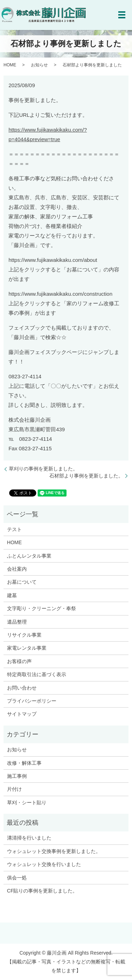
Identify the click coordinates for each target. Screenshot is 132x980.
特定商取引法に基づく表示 (37, 674)
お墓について (22, 582)
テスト (14, 529)
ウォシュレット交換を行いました (44, 864)
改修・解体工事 (24, 763)
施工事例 (17, 776)
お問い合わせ (22, 688)
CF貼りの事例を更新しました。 (42, 891)
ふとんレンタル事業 (29, 556)
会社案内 (17, 569)
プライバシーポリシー (32, 701)
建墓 (12, 595)
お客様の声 (19, 661)
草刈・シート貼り (27, 802)
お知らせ (39, 65)
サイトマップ (22, 714)
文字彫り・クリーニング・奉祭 (42, 608)
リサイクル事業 (24, 635)
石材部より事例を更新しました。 (86, 476)
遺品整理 (17, 622)
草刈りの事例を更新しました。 (43, 469)
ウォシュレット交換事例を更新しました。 (54, 851)
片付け (14, 789)
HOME (10, 65)
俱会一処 (17, 878)
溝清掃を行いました (29, 838)
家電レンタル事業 (27, 648)
